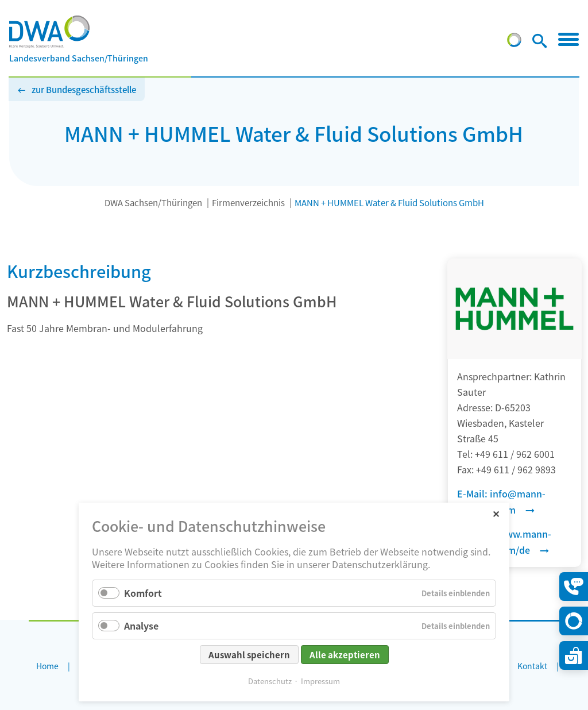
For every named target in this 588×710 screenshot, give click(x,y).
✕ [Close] (496, 513)
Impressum (320, 681)
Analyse (141, 626)
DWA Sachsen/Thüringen (153, 202)
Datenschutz (270, 681)
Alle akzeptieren (345, 655)
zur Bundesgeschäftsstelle (84, 89)
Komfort (143, 593)
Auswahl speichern (249, 655)
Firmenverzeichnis (248, 202)
